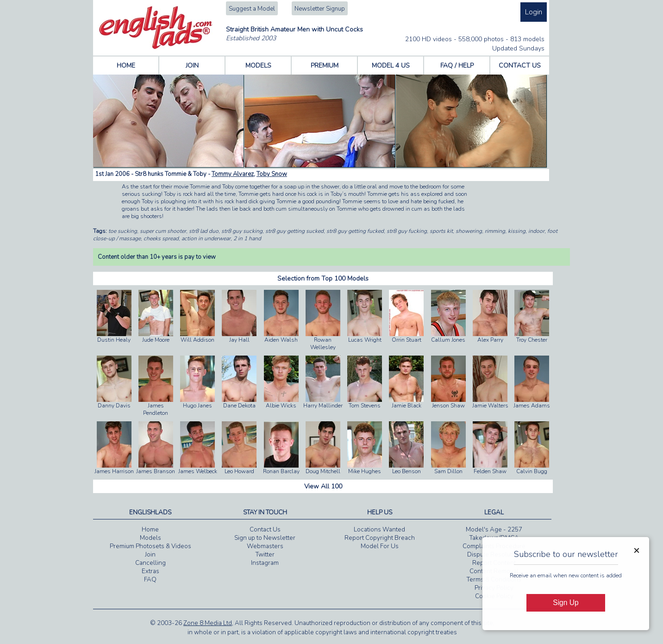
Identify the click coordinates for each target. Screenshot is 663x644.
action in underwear (206, 238)
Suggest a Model (252, 9)
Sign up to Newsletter (265, 538)
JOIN (192, 66)
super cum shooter (163, 231)
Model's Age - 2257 (494, 530)
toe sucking (123, 231)
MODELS (258, 66)
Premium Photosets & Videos (150, 546)
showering (469, 231)
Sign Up (566, 603)
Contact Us (265, 530)
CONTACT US (520, 66)
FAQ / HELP (457, 66)
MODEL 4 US (391, 66)
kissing (517, 231)
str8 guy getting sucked (294, 231)
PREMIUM (325, 66)
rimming (495, 231)
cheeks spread (161, 238)
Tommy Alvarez (233, 174)
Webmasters (265, 546)
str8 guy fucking (407, 231)
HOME (126, 66)
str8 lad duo (204, 231)
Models (150, 538)
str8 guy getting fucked (355, 231)
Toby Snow (272, 174)
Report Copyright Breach (380, 538)
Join (150, 555)
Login (534, 12)
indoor (536, 231)
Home (150, 530)
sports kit (441, 231)
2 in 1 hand (247, 238)
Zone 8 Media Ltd (208, 623)
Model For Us (380, 546)
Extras (150, 571)
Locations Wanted (379, 530)
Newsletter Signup (320, 9)
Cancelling (150, 563)
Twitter (265, 555)
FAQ (150, 580)
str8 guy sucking (242, 231)
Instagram (265, 563)
